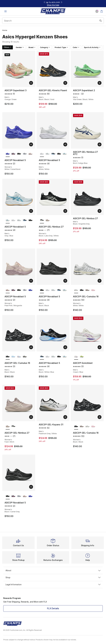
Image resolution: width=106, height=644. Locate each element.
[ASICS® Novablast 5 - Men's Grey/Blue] (65, 154)
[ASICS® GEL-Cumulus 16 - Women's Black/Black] (82, 290)
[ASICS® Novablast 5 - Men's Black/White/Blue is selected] (42, 357)
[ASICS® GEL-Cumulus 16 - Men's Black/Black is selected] (8, 357)
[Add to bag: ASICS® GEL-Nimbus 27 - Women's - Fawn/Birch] (31, 417)
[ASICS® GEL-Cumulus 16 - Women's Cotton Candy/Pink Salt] (93, 290)
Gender (20, 47)
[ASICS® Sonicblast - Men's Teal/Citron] (82, 357)
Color (76, 47)
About (53, 570)
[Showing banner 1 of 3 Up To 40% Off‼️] (53, 4)
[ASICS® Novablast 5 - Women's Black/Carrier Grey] (19, 154)
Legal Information (53, 584)
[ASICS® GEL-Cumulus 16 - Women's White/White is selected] (76, 290)
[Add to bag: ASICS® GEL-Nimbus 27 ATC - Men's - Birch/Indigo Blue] (100, 144)
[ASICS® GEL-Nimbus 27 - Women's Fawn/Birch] (48, 220)
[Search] (53, 21)
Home (5, 30)
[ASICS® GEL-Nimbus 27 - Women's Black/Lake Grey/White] (13, 426)
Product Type (61, 47)
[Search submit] (101, 21)
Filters (8, 47)
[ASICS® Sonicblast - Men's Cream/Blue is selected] (76, 357)
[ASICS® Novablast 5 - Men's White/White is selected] (42, 154)
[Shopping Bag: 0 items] (102, 11)
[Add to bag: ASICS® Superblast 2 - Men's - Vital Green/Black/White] (100, 83)
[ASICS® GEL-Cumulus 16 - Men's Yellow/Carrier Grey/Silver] (25, 357)
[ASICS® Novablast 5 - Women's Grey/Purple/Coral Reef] (13, 154)
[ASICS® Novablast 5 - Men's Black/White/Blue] (53, 154)
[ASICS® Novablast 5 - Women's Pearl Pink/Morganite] (30, 154)
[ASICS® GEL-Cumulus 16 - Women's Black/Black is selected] (76, 426)
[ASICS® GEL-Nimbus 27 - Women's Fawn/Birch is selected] (8, 426)
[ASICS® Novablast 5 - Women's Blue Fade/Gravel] (25, 154)
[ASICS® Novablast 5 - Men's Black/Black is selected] (42, 290)
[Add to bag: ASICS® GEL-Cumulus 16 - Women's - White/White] (100, 281)
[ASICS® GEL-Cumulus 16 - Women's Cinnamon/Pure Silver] (87, 290)
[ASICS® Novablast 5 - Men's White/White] (13, 220)
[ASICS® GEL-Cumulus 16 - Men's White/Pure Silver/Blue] (19, 357)
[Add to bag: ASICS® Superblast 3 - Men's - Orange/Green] (31, 83)
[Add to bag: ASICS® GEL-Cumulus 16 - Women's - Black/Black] (100, 417)
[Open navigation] (6, 11)
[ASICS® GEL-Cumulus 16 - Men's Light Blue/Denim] (13, 357)
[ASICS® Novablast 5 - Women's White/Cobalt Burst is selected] (8, 154)
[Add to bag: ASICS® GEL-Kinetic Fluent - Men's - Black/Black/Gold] (65, 83)
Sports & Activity (92, 47)
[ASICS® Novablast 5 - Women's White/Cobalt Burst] (30, 290)
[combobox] (53, 21)
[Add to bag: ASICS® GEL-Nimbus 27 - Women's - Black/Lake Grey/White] (65, 211)
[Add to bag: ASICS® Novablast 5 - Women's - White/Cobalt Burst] (31, 144)
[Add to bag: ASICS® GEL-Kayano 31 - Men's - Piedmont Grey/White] (65, 417)
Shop (53, 577)
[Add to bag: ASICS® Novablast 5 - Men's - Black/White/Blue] (65, 347)
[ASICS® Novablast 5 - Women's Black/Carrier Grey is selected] (8, 496)
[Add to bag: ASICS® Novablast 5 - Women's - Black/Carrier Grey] (31, 487)
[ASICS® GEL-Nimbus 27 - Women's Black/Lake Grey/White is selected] (42, 220)
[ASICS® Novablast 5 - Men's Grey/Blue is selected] (8, 220)
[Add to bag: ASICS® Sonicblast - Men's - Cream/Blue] (100, 347)
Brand (32, 47)
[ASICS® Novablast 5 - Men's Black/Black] (59, 154)
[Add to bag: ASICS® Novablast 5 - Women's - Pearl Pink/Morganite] (31, 281)
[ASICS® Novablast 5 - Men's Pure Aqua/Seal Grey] (48, 154)
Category (45, 47)
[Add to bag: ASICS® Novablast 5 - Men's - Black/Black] (65, 281)
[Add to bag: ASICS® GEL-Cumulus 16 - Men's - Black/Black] (31, 347)
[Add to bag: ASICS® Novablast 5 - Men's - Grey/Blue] (31, 211)
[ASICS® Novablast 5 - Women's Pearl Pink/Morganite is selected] (8, 290)
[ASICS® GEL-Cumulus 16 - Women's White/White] (87, 426)
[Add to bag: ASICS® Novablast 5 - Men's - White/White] (65, 144)
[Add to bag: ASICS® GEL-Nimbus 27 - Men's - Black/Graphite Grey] (100, 211)
